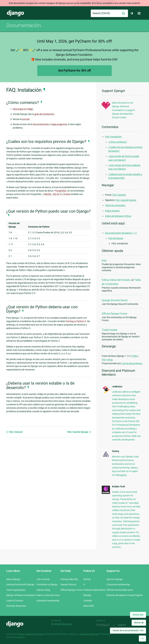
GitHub (87, 579)
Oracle (67, 194)
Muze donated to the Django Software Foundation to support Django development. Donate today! (124, 110)
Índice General (112, 211)
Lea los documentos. (132, 363)
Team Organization (16, 590)
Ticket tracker (110, 330)
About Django (13, 579)
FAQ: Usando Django (79, 432)
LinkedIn (88, 601)
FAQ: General (14, 432)
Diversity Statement (16, 606)
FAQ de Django (116, 238)
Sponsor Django (115, 579)
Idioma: (139, 623)
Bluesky (87, 595)
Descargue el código (23, 109)
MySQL (48, 194)
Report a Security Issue (48, 595)
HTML (134, 356)
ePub (110, 360)
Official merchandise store (120, 590)
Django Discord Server (115, 300)
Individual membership (48, 601)
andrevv (126, 625)
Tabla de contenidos (115, 205)
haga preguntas (59, 124)
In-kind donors (62, 624)
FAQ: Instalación (113, 137)
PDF (104, 360)
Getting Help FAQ (69, 579)
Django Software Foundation (21, 595)
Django (15, 13)
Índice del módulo (120, 280)
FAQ (104, 261)
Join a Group (43, 579)
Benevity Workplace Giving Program (125, 595)
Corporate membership (118, 584)
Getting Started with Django (20, 584)
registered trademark (89, 634)
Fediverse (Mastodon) (95, 590)
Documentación (24, 25)
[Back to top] (142, 638)
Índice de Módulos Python (118, 216)
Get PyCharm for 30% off (74, 70)
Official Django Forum (114, 314)
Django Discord (68, 584)
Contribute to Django (47, 584)
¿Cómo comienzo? (118, 142)
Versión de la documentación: (128, 631)
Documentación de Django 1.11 (121, 233)
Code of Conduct (15, 601)
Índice (105, 280)
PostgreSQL (61, 191)
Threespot (104, 625)
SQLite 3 (57, 194)
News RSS (89, 606)
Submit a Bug (43, 590)
